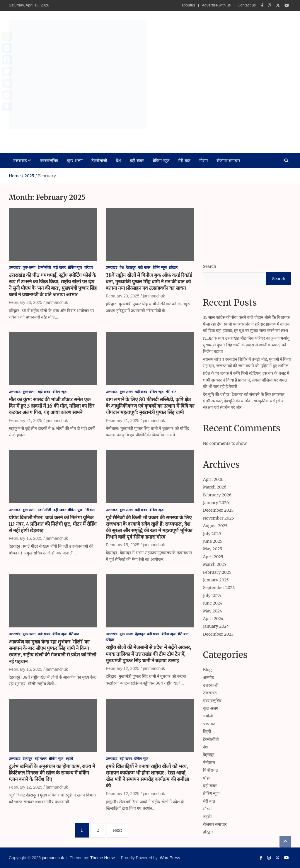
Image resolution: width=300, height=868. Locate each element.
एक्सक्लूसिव (49, 161)
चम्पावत (209, 724)
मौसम (203, 161)
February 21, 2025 (25, 421)
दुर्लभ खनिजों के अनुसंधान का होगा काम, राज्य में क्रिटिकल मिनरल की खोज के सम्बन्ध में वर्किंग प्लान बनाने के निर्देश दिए (52, 773)
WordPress (170, 858)
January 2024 (216, 626)
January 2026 (216, 503)
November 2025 (219, 518)
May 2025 (213, 549)
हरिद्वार (89, 268)
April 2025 (213, 557)
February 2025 (217, 572)
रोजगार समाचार (229, 161)
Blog (207, 670)
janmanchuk (38, 138)
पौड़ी (206, 778)
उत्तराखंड (20, 161)
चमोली (208, 716)
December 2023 (218, 634)
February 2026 (217, 495)
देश (119, 161)
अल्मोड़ (208, 678)
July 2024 (212, 595)
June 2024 (213, 603)
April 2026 (213, 479)
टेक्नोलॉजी (99, 161)
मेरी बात (184, 161)
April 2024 (213, 619)
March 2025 (215, 564)
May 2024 (213, 611)
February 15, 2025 (25, 538)
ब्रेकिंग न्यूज (161, 161)
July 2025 (212, 534)
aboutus (188, 5)
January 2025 (216, 580)
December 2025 (218, 510)
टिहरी (207, 731)
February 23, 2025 (25, 302)
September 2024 (219, 588)
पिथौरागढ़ (210, 770)
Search (210, 266)
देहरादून (131, 268)
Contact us (247, 5)
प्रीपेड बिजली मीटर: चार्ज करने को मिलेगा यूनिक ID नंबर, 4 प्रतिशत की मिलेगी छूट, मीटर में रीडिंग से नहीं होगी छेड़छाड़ (53, 524)
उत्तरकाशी (211, 685)
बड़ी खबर (137, 161)
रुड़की (69, 759)
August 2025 (215, 526)
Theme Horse (103, 858)
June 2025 (213, 541)
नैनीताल (209, 763)
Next (117, 830)
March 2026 (215, 487)
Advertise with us (216, 5)
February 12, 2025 (122, 668)
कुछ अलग (75, 161)
